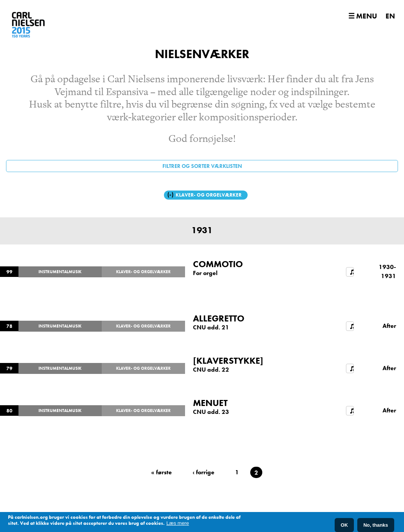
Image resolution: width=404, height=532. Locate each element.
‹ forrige (204, 472)
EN (390, 16)
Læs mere (178, 524)
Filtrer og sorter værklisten (202, 166)
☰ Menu (363, 16)
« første (161, 472)
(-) (171, 195)
